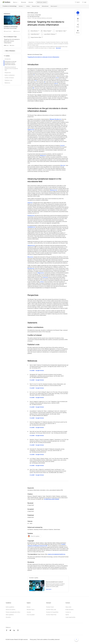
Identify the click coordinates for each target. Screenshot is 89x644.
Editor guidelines (10, 615)
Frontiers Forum (50, 607)
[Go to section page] (12, 23)
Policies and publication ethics (13, 612)
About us (15, 2)
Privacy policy (33, 639)
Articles (28, 6)
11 (57, 84)
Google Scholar (40, 370)
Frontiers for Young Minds (52, 612)
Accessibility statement (54, 639)
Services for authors (11, 610)
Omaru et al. (41, 273)
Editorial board (45, 6)
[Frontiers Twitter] (10, 630)
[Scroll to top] (76, 639)
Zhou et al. (30, 257)
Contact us (68, 612)
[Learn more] (49, 589)
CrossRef (32, 370)
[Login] (84, 2)
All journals (24, 2)
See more (58, 48)
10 (55, 84)
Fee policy (8, 617)
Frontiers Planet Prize (51, 615)
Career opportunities (70, 617)
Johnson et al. (31, 245)
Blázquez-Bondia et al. (56, 119)
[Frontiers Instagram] (18, 630)
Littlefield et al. (31, 227)
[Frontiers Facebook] (7, 630)
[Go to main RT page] (12, 41)
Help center (68, 607)
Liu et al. (62, 146)
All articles (31, 2)
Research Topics (36, 6)
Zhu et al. (63, 165)
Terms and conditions (42, 639)
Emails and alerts (69, 610)
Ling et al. (30, 203)
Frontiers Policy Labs (51, 610)
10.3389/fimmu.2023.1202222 (51, 499)
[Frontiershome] (7, 2)
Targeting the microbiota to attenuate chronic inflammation (43, 57)
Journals (29, 612)
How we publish (31, 615)
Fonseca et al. (31, 216)
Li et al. (42, 282)
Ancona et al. (31, 268)
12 (33, 88)
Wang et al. (43, 155)
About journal (54, 6)
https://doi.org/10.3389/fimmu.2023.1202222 (43, 18)
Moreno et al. (54, 190)
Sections (21, 6)
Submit (67, 615)
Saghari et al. (31, 130)
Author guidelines (10, 607)
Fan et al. (46, 277)
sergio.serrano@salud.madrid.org (56, 554)
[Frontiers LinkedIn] (14, 630)
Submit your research (42, 2)
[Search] (77, 2)
